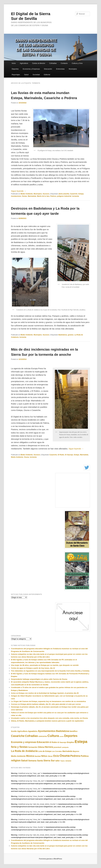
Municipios (73, 69)
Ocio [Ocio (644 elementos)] (56, 756)
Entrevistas (60, 69)
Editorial (47, 75)
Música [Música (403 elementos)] (30, 756)
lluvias (25, 196)
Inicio (14, 63)
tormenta (76, 196)
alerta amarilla (64, 194)
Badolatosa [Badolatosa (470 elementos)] (63, 731)
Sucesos (46, 194)
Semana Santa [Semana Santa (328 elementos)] (36, 761)
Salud (26, 75)
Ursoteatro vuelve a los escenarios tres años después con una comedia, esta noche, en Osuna (49, 718)
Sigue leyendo (19, 191)
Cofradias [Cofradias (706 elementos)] (31, 736)
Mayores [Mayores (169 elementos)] (76, 751)
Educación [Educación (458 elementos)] (43, 742)
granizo (71, 335)
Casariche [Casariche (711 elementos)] (18, 736)
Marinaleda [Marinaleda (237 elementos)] (67, 751)
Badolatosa (63, 335)
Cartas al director (39, 63)
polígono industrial (64, 196)
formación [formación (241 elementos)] (33, 747)
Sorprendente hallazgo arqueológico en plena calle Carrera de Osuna (39, 679)
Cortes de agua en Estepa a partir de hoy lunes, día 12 (33, 668)
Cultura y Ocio (77, 63)
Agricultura (24, 63)
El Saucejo (69, 455)
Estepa (81, 194)
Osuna (26, 457)
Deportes (15, 69)
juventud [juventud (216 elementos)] (57, 747)
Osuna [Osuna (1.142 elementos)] (65, 756)
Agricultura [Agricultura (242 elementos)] (22, 731)
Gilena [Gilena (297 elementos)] (41, 747)
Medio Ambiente (27, 194)
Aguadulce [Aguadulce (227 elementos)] (33, 731)
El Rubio (61, 455)
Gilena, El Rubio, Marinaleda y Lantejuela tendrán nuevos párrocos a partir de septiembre (47, 721)
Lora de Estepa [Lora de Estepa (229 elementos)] (45, 751)
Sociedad (36, 75)
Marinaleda (32, 196)
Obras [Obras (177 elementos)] (50, 756)
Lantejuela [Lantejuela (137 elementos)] (65, 747)
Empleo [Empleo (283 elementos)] (70, 742)
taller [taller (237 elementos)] (58, 761)
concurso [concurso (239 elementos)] (43, 736)
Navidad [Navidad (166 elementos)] (38, 756)
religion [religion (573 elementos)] (16, 760)
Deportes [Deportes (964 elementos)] (71, 736)
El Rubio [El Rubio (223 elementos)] (53, 742)
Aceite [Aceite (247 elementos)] (14, 731)
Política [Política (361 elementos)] (85, 756)
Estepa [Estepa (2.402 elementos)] (81, 742)
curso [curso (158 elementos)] (61, 736)
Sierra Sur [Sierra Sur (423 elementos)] (49, 761)
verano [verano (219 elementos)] (68, 761)
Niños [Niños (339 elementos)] (44, 756)
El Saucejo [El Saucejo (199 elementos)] (62, 742)
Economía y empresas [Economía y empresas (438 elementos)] (24, 742)
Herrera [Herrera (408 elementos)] (49, 747)
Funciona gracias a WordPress (50, 859)
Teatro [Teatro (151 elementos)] (63, 761)
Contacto (64, 63)
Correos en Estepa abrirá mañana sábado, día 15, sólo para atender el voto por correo (46, 704)
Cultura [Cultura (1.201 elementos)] (53, 736)
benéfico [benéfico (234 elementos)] (74, 731)
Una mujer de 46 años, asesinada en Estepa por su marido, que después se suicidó (45, 665)
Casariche (74, 194)
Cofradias (53, 63)
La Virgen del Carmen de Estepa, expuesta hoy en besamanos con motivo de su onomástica (48, 701)
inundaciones (16, 196)
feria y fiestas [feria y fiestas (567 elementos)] (19, 747)
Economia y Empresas (31, 69)
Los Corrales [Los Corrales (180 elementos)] (57, 751)
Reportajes (16, 75)
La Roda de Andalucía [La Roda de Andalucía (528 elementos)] (24, 751)
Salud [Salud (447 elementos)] (24, 761)
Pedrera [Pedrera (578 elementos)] (75, 756)
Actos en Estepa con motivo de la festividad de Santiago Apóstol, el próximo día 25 (45, 693)
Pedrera (53, 196)
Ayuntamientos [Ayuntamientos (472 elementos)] (47, 731)
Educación (48, 69)
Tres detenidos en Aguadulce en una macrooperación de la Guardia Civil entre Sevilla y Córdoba (50, 671)
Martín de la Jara (43, 196)
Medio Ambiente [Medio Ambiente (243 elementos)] (18, 756)
